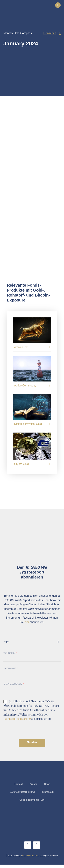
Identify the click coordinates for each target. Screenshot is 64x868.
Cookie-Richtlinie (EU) (32, 800)
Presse (33, 784)
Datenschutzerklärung (17, 719)
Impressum (48, 792)
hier (27, 622)
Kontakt (18, 784)
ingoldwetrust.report (31, 856)
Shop (47, 784)
